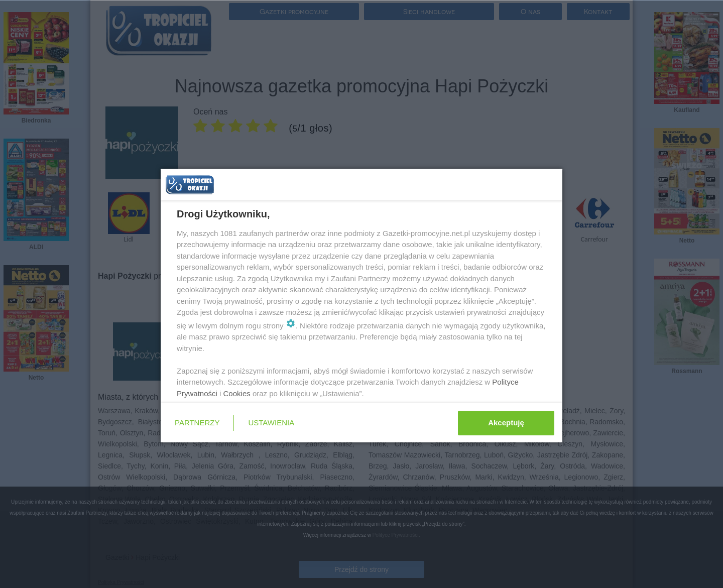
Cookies (237, 393)
